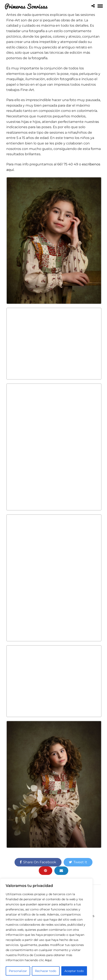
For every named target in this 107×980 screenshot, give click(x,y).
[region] (46, 929)
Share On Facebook (38, 862)
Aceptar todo (74, 971)
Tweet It (78, 862)
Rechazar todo (46, 971)
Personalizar (18, 971)
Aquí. (49, 960)
